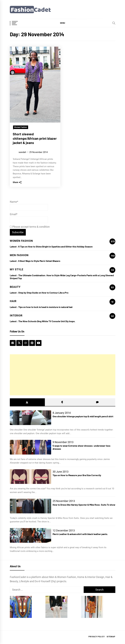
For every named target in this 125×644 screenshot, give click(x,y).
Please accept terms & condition (30, 227)
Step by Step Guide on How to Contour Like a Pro (43, 293)
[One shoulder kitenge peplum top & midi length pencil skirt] (30, 418)
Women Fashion (21, 127)
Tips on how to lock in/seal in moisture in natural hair (46, 307)
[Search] (114, 23)
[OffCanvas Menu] (17, 23)
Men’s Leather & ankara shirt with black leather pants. (80, 534)
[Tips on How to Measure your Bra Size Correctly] (30, 477)
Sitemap (111, 637)
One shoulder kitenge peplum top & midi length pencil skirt (83, 416)
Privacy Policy (97, 637)
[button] (63, 23)
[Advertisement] (63, 375)
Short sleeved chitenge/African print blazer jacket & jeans (35, 138)
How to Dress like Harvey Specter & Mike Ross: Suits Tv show (84, 505)
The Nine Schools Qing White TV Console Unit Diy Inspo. (47, 321)
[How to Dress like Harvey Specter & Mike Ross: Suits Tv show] (30, 506)
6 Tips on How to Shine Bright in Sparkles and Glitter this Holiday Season (55, 246)
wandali (22, 152)
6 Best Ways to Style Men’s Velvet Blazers (39, 261)
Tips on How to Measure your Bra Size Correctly (77, 475)
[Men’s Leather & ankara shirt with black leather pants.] (30, 535)
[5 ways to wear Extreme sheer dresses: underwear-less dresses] (30, 447)
